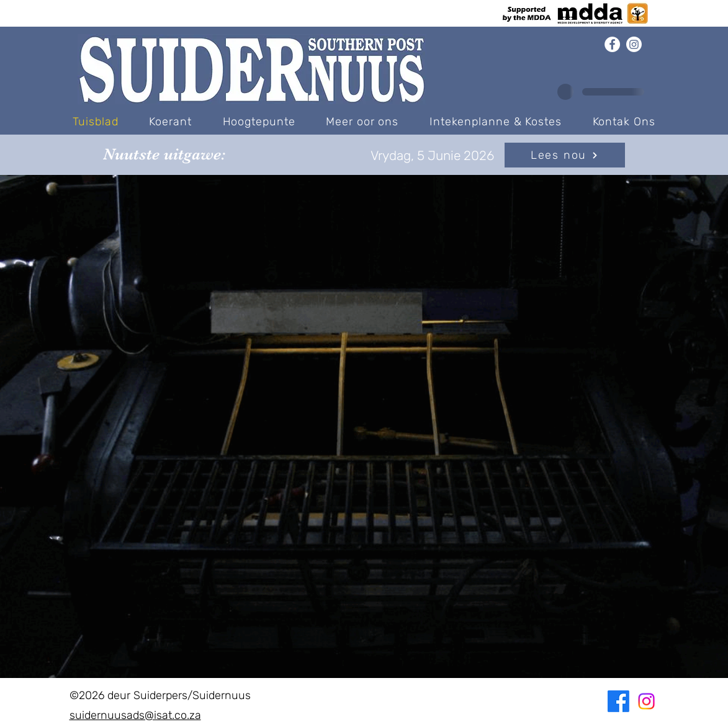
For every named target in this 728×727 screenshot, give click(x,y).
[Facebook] (612, 44)
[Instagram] (634, 44)
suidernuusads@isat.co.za (135, 715)
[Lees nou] (565, 155)
